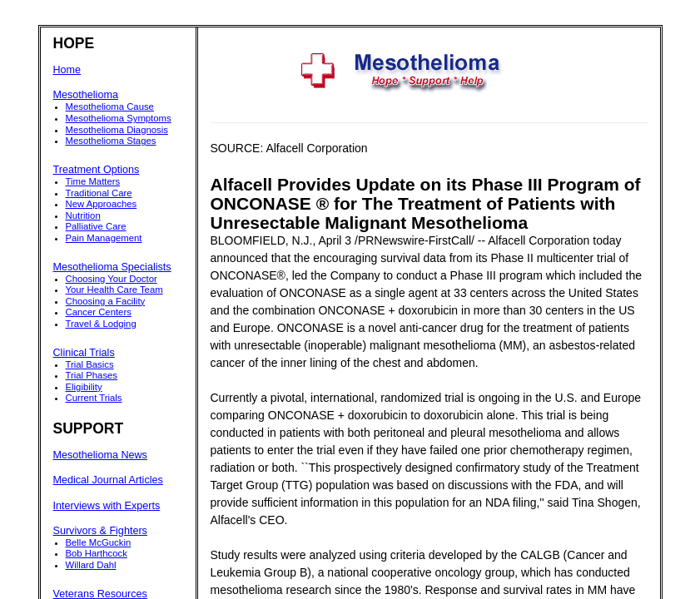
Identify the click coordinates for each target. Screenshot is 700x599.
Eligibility (84, 387)
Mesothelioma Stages (111, 141)
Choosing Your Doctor (112, 279)
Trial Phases (92, 375)
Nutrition (83, 215)
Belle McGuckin (99, 542)
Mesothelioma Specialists (112, 267)
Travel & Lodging (101, 324)
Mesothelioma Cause (110, 106)
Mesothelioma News (100, 455)
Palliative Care (96, 226)
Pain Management (104, 238)
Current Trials (94, 398)
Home (67, 70)
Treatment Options (97, 170)
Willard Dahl (91, 565)
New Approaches (102, 204)
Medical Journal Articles (108, 480)
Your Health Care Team (114, 290)
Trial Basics (90, 364)
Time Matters (93, 181)
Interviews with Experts (107, 506)
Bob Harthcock (97, 553)
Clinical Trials (84, 353)
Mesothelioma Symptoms (119, 118)
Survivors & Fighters (100, 531)
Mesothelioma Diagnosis (117, 130)
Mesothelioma (86, 95)
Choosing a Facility (106, 301)
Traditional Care (99, 193)
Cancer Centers (99, 312)
